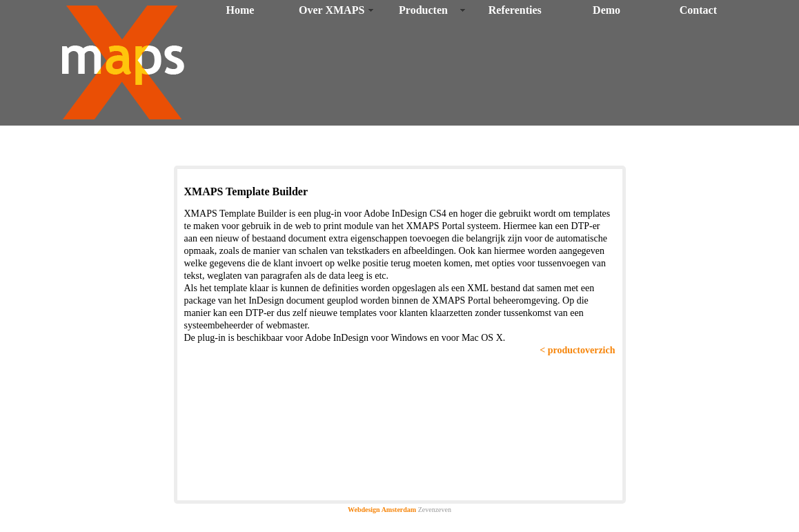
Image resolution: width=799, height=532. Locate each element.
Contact (698, 10)
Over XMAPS (332, 10)
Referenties (515, 10)
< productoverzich (577, 350)
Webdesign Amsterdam (382, 510)
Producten (423, 10)
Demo (606, 10)
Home (240, 10)
